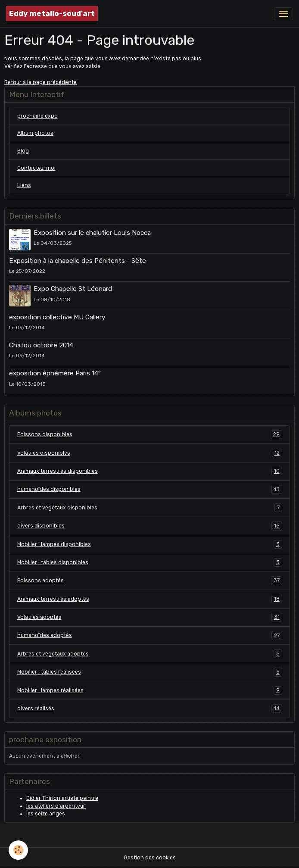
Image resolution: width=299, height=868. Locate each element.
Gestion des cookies (150, 858)
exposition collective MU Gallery (57, 317)
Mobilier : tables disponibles (150, 562)
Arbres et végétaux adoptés (150, 654)
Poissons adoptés (150, 581)
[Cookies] (18, 850)
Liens (24, 185)
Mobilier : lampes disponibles (150, 544)
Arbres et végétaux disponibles (150, 508)
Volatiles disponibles (150, 453)
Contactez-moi (36, 168)
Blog (23, 151)
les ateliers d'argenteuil (56, 806)
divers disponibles (150, 526)
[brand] (52, 14)
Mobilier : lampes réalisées (150, 690)
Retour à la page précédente (40, 82)
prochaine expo (37, 116)
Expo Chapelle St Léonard (73, 289)
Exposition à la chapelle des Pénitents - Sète (78, 261)
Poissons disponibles (150, 434)
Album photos (35, 133)
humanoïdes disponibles (150, 489)
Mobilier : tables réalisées (150, 672)
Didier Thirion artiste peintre (62, 798)
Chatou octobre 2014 (41, 345)
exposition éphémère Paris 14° (55, 373)
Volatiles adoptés (150, 617)
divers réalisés (150, 709)
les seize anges (46, 814)
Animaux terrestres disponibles (150, 471)
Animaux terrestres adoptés (150, 599)
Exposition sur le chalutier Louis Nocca (92, 233)
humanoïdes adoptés (150, 635)
